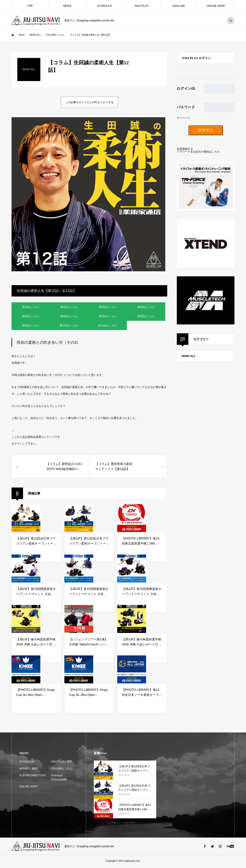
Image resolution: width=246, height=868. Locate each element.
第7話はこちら (108, 317)
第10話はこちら (69, 327)
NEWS (67, 6)
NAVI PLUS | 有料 (61, 763)
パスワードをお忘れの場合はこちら (198, 152)
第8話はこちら (146, 317)
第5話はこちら (31, 317)
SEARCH (231, 20)
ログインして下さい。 (25, 445)
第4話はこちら (146, 307)
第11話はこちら (108, 327)
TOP (30, 6)
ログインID (186, 89)
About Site (179, 6)
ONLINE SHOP (216, 6)
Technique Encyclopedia (59, 779)
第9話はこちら (31, 327)
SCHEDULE (104, 6)
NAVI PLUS (142, 6)
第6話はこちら (69, 317)
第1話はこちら (31, 307)
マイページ (184, 118)
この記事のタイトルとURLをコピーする (89, 102)
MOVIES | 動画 (28, 770)
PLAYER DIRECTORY (33, 777)
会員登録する (185, 149)
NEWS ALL (189, 356)
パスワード (186, 107)
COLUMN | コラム (62, 770)
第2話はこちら (69, 307)
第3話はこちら (108, 307)
